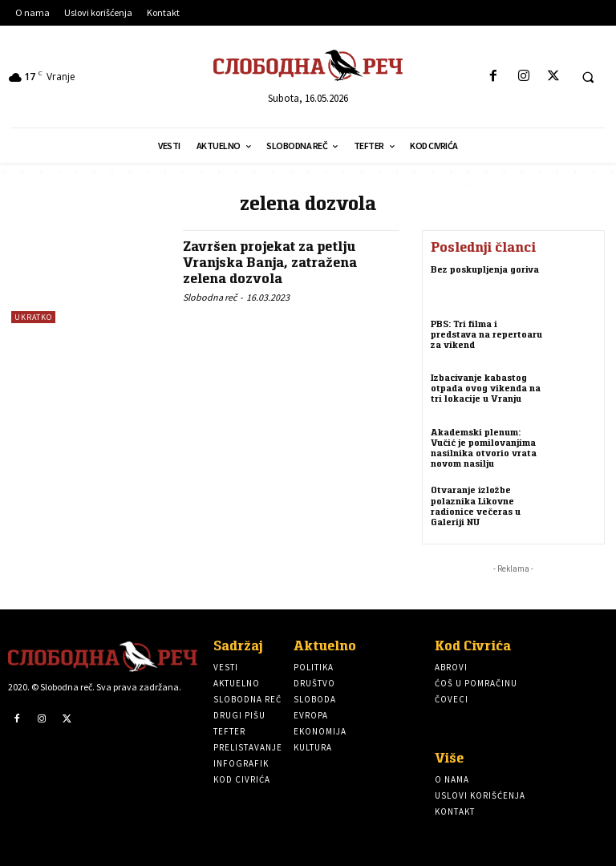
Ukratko (33, 317)
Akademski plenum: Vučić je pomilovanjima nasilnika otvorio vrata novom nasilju (484, 448)
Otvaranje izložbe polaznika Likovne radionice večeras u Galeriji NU (476, 506)
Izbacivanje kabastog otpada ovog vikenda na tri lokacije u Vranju (486, 388)
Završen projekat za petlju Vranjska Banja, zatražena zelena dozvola (270, 262)
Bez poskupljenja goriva (485, 269)
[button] (588, 77)
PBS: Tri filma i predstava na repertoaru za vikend (486, 334)
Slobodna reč (210, 297)
